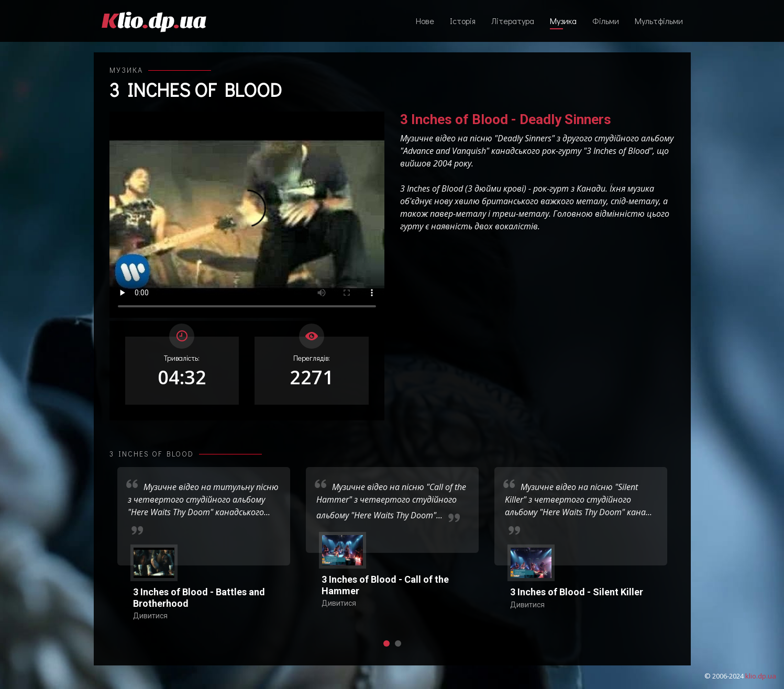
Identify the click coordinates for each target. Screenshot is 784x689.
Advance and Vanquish (445, 151)
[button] (387, 643)
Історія (463, 21)
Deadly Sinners (524, 138)
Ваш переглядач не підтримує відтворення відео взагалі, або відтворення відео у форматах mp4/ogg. (247, 215)
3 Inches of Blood (196, 90)
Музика (563, 21)
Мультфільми (659, 21)
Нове (425, 21)
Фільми (606, 21)
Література (513, 21)
